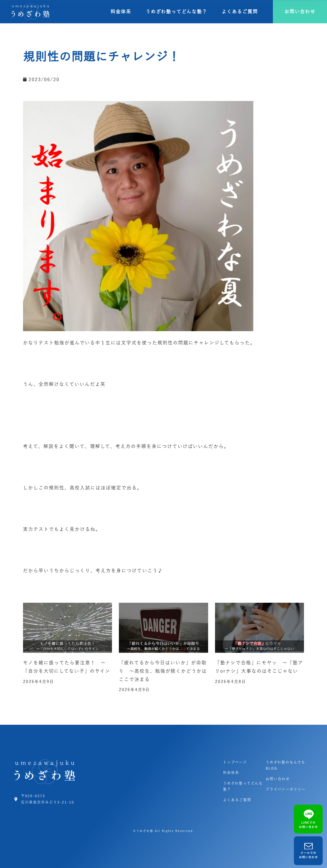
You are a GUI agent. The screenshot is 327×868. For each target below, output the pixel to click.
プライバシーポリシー (286, 789)
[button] (300, 12)
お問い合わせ (278, 779)
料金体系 (121, 12)
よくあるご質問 (240, 12)
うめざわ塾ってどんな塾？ (176, 12)
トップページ (235, 762)
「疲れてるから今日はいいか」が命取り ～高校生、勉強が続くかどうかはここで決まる (163, 671)
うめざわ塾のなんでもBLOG (286, 765)
